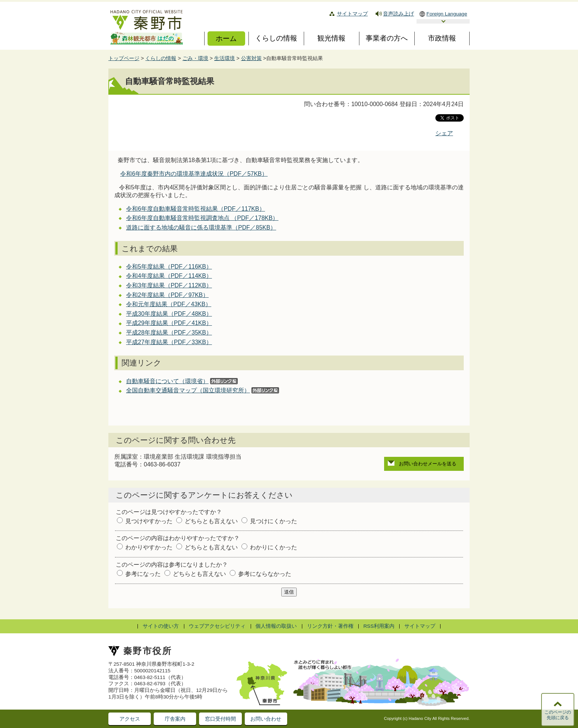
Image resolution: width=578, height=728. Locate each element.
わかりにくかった (274, 547)
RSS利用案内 (379, 626)
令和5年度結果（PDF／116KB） (169, 267)
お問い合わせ (266, 719)
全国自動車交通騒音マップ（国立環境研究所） (188, 390)
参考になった (143, 574)
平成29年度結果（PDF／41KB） (169, 323)
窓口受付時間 (220, 719)
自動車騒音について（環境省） (167, 381)
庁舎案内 (175, 719)
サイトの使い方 (161, 626)
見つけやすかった (149, 521)
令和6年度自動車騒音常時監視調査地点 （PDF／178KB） (202, 218)
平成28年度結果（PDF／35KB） (169, 332)
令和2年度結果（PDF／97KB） (167, 295)
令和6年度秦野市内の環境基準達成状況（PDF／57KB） (194, 174)
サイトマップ (352, 14)
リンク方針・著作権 (330, 626)
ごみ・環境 (195, 58)
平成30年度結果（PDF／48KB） (169, 314)
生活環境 (224, 58)
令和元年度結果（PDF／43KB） (169, 304)
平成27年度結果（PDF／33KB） (169, 342)
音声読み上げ (398, 14)
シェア (444, 133)
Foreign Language (447, 14)
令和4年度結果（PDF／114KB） (169, 276)
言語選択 (443, 21)
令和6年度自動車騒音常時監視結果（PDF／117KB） (196, 209)
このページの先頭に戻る (558, 715)
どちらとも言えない (211, 521)
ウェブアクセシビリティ (217, 626)
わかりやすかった (149, 547)
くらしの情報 (161, 58)
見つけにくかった (274, 521)
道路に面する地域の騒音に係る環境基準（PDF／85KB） (201, 227)
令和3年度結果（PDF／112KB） (169, 285)
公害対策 (251, 58)
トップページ (124, 58)
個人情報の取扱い (276, 626)
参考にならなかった (265, 574)
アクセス (130, 719)
